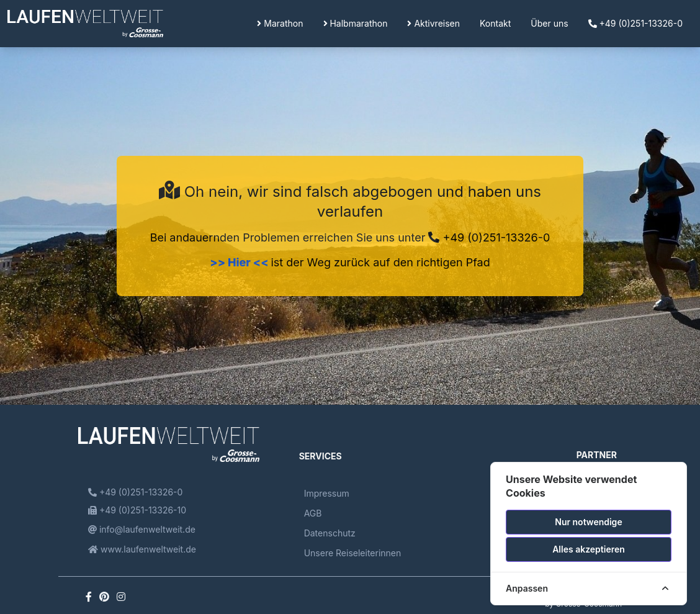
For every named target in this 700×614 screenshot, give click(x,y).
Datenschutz (330, 533)
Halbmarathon (356, 23)
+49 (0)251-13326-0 (635, 23)
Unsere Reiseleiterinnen (353, 553)
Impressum (327, 493)
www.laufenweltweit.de (142, 549)
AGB (313, 513)
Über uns (549, 23)
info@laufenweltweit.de (142, 529)
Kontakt (495, 23)
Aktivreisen (433, 23)
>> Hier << (240, 262)
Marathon (280, 23)
